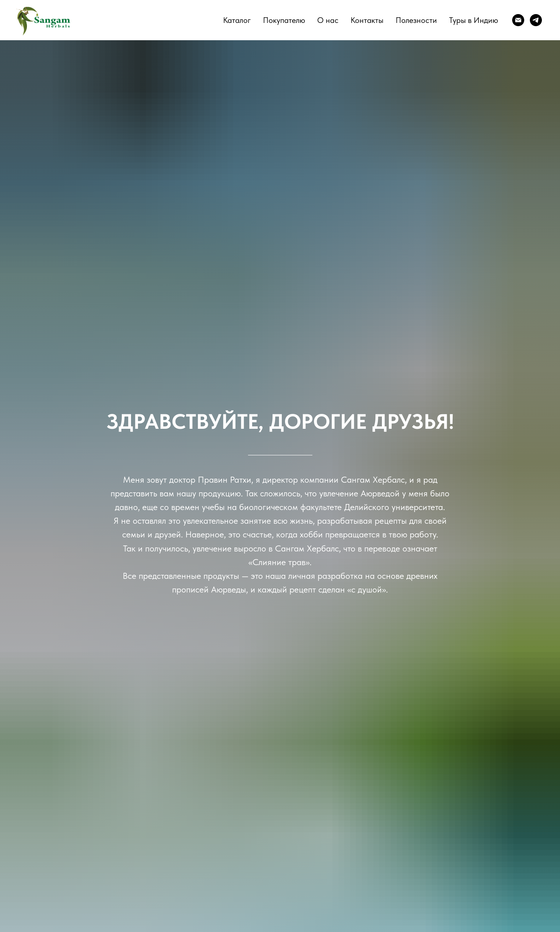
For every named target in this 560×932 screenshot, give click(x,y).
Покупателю (284, 20)
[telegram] (536, 20)
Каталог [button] (237, 20)
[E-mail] (518, 20)
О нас (328, 20)
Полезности (416, 20)
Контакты (367, 20)
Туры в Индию (474, 20)
